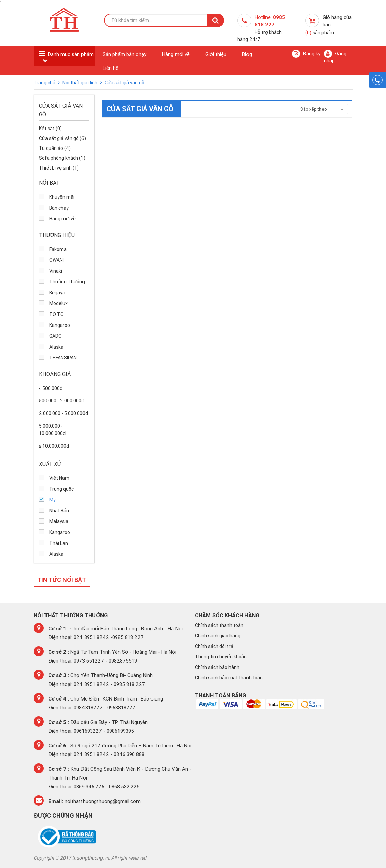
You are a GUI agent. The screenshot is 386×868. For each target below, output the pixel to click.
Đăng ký (306, 54)
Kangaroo (60, 325)
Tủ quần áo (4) (55, 148)
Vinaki (56, 271)
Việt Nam (59, 478)
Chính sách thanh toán (219, 625)
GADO (56, 336)
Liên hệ (111, 68)
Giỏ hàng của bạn (328, 25)
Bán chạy (59, 208)
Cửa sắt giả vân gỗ (124, 83)
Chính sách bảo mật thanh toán (229, 678)
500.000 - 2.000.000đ (62, 401)
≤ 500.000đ (51, 388)
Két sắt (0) (50, 129)
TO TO (57, 314)
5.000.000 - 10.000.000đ (52, 430)
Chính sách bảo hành (217, 667)
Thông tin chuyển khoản (221, 657)
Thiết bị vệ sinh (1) (59, 168)
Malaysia (59, 521)
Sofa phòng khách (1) (62, 158)
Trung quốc (61, 489)
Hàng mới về (176, 54)
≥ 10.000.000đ (54, 446)
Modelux (58, 303)
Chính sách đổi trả (214, 646)
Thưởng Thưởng (67, 282)
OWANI (57, 260)
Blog (247, 54)
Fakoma (58, 249)
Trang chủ (45, 83)
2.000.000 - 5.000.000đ (63, 413)
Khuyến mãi (62, 197)
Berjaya (57, 293)
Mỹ (52, 500)
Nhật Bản (59, 511)
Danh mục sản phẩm (71, 54)
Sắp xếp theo (322, 109)
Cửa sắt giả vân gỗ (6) (62, 138)
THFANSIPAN (63, 358)
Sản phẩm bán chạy (124, 54)
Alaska (56, 347)
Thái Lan (59, 543)
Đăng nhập (335, 57)
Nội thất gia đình (80, 83)
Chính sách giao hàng (218, 636)
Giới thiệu (216, 54)
